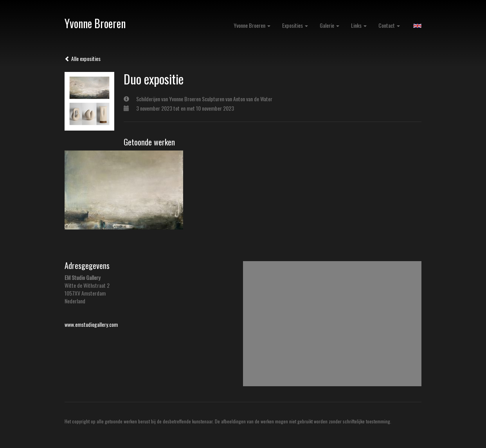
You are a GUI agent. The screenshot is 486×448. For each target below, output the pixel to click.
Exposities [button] (295, 25)
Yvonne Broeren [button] (252, 25)
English (417, 26)
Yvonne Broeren (95, 23)
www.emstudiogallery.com (91, 324)
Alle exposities (83, 58)
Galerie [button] (329, 25)
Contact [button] (389, 25)
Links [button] (359, 25)
